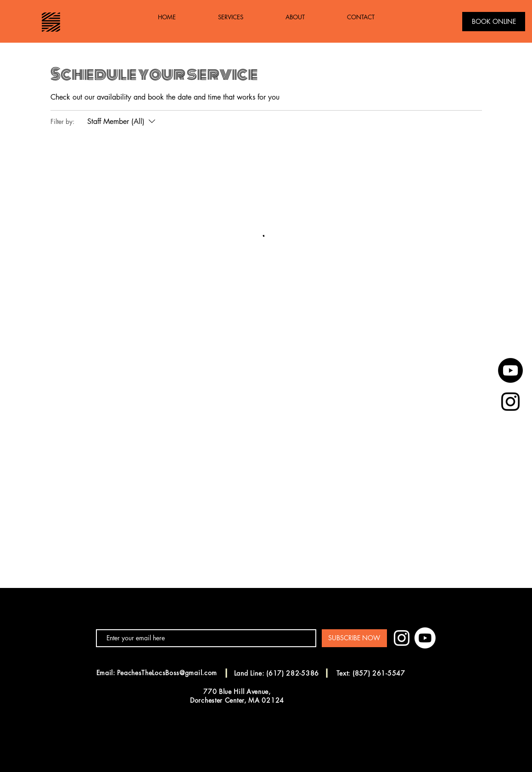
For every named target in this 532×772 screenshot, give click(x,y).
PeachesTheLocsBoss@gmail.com (167, 673)
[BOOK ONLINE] (494, 22)
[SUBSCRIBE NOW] (354, 638)
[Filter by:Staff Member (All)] (122, 122)
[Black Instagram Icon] (510, 402)
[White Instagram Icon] (402, 638)
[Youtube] (510, 370)
